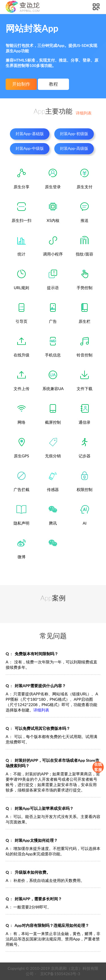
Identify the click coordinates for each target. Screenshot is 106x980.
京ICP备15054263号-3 (60, 974)
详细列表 (84, 113)
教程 (53, 84)
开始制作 (21, 84)
